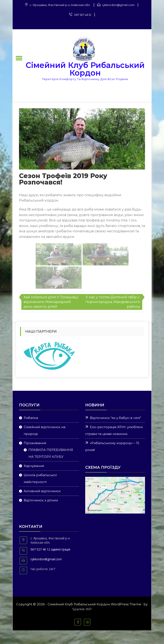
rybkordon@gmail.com (118, 5)
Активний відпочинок (42, 491)
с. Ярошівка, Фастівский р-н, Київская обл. (60, 5)
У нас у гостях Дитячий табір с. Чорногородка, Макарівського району (113, 302)
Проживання (35, 443)
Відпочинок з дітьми (41, 500)
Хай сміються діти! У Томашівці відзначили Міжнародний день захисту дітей (51, 302)
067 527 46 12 (83, 15)
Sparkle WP (82, 609)
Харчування (34, 466)
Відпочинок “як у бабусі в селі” (116, 418)
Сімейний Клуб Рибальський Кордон (85, 69)
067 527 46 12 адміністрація (50, 549)
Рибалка (31, 418)
